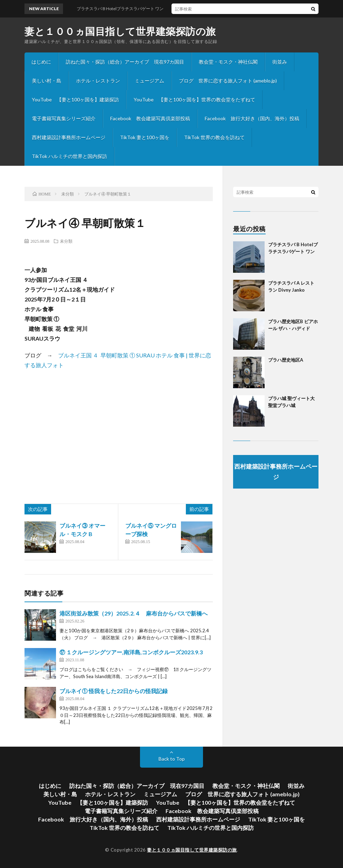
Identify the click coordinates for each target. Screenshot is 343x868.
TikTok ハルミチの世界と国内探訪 (69, 156)
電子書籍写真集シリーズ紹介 (64, 118)
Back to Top (172, 759)
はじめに (41, 62)
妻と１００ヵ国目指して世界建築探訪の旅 (120, 31)
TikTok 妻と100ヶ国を (145, 137)
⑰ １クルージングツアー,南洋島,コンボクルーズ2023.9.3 (131, 652)
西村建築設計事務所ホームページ (69, 137)
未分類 (66, 241)
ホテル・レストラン (98, 81)
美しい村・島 (47, 81)
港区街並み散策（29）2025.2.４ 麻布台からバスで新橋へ (134, 613)
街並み (280, 62)
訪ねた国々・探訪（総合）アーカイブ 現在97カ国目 (125, 62)
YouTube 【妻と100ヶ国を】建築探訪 (75, 99)
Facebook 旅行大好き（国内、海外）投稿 (252, 118)
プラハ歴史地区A (286, 360)
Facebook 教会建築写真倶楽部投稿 (150, 118)
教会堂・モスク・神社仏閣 (228, 62)
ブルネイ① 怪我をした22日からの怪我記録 (114, 691)
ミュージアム (149, 81)
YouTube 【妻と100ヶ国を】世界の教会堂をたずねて (194, 99)
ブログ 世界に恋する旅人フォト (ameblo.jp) (228, 81)
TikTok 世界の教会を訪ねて (214, 137)
